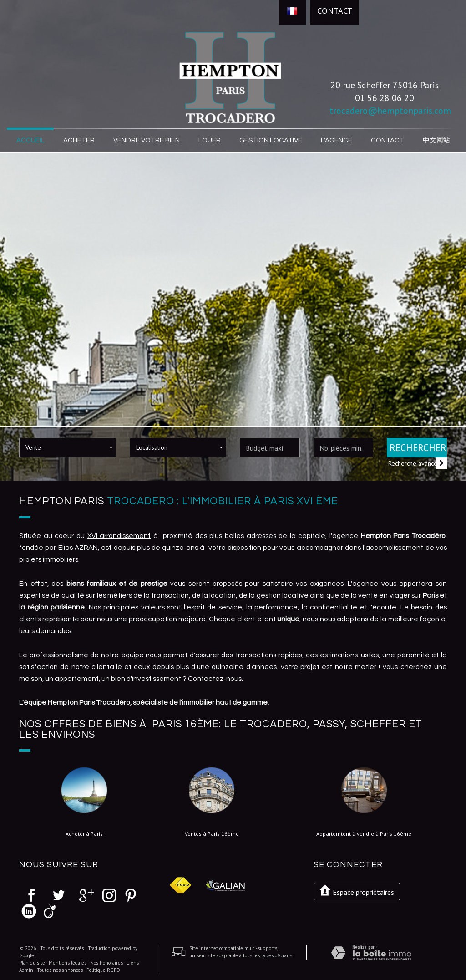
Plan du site (32, 962)
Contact (335, 10)
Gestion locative (270, 140)
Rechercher (418, 447)
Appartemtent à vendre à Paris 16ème (364, 833)
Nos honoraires (106, 962)
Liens (133, 962)
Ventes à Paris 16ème (212, 833)
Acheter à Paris (84, 833)
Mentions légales (68, 962)
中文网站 (436, 140)
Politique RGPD (103, 969)
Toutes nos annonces (60, 969)
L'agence (335, 140)
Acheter (80, 140)
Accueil (31, 140)
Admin (26, 969)
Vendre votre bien (147, 140)
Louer (210, 140)
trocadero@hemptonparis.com (390, 110)
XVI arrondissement (119, 535)
